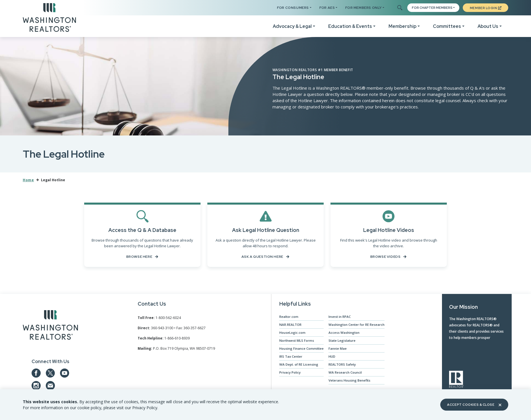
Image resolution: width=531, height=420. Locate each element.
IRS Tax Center (289, 357)
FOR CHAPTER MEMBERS (432, 8)
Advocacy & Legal (292, 26)
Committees (447, 26)
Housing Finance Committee (300, 349)
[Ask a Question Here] (265, 235)
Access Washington (344, 333)
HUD (331, 357)
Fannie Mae (337, 349)
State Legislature (342, 341)
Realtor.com (288, 317)
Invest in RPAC (339, 317)
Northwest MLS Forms (296, 341)
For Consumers (293, 8)
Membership (402, 26)
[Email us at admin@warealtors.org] (50, 387)
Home (28, 180)
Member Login (486, 8)
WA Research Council (345, 373)
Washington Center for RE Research (357, 325)
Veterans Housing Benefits (349, 381)
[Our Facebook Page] (36, 374)
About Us (488, 26)
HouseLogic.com (291, 333)
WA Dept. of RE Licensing (298, 365)
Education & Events (350, 26)
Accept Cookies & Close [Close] (474, 405)
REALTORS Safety (342, 365)
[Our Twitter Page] (50, 374)
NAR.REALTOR (289, 325)
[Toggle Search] (399, 8)
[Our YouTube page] (65, 374)
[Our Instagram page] (36, 387)
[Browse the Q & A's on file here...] (142, 235)
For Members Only (363, 8)
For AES (327, 8)
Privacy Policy (288, 373)
